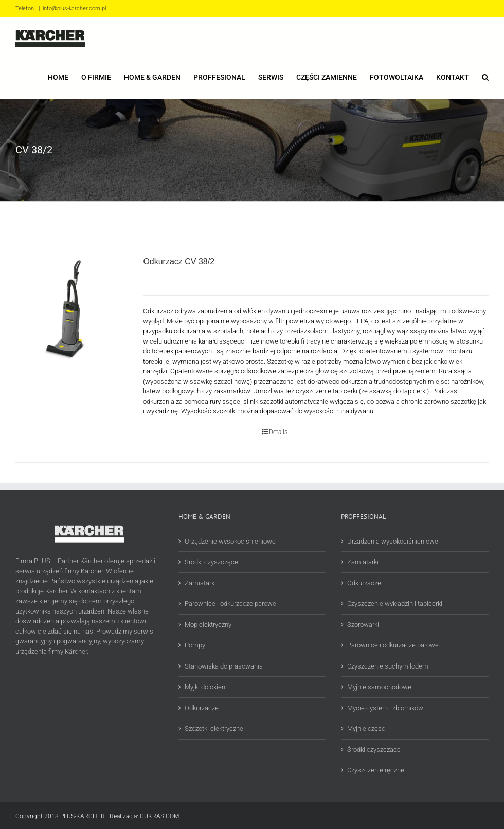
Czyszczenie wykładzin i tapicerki (395, 603)
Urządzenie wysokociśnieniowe (230, 541)
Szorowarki (363, 625)
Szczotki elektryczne (214, 728)
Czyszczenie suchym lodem (388, 666)
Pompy (195, 645)
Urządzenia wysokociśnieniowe (393, 541)
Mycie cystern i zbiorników (385, 708)
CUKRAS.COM (159, 816)
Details (278, 432)
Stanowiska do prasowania (224, 666)
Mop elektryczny (208, 625)
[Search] (485, 77)
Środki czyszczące (211, 562)
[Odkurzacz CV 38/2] (70, 310)
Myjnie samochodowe (379, 687)
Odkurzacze (202, 708)
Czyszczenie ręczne (376, 770)
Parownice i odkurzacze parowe (230, 603)
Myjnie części (367, 728)
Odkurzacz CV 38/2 (179, 262)
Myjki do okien (205, 687)
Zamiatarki (200, 583)
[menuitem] (65, 77)
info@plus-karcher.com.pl (74, 8)
